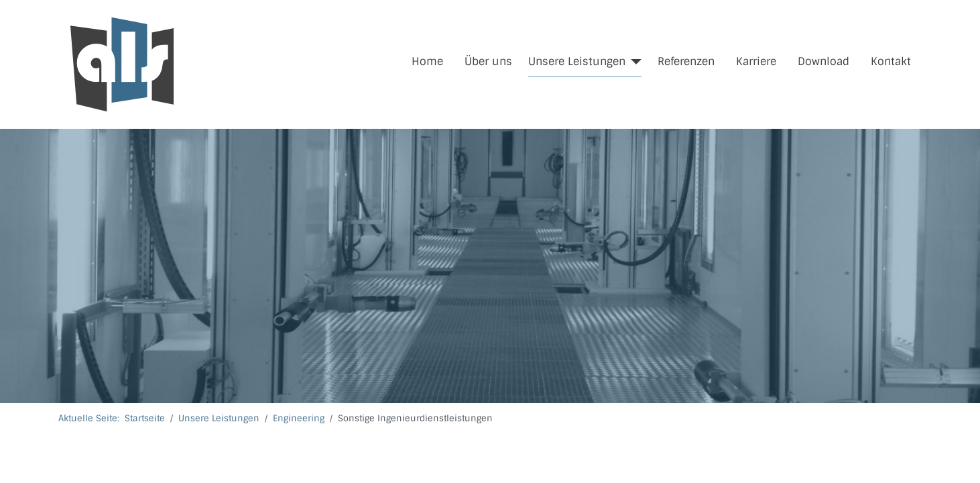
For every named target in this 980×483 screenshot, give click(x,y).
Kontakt (891, 61)
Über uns (488, 61)
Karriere (756, 61)
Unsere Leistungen (577, 61)
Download (823, 61)
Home (427, 61)
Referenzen (686, 61)
